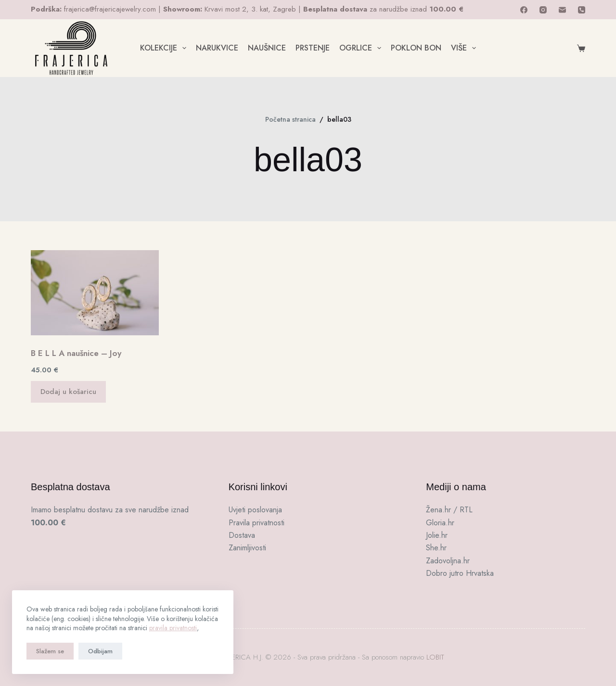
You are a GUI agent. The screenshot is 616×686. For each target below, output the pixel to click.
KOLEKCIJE (165, 48)
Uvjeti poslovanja (255, 510)
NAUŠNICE (267, 48)
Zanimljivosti (247, 548)
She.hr (436, 548)
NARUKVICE (217, 48)
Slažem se (50, 651)
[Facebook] (524, 10)
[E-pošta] (562, 10)
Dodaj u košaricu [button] (68, 392)
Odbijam (100, 651)
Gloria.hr (440, 523)
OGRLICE (362, 48)
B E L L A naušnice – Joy (76, 353)
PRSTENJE (313, 48)
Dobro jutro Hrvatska (460, 573)
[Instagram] (543, 10)
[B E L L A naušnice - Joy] (95, 293)
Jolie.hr (437, 535)
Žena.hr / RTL (449, 510)
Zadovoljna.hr (448, 561)
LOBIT (435, 657)
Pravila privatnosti (257, 523)
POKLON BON (416, 48)
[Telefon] (582, 10)
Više (465, 48)
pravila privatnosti (173, 628)
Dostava (242, 535)
